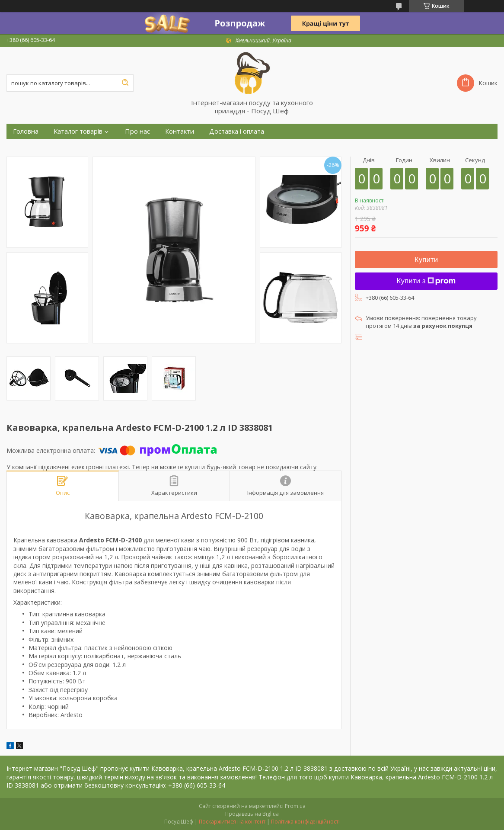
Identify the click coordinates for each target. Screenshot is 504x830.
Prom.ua (295, 806)
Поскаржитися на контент (232, 822)
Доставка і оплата (237, 131)
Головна (26, 131)
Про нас (137, 131)
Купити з (426, 281)
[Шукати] (125, 83)
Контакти (180, 131)
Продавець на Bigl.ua (252, 814)
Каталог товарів (78, 131)
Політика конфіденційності (305, 822)
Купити (426, 260)
